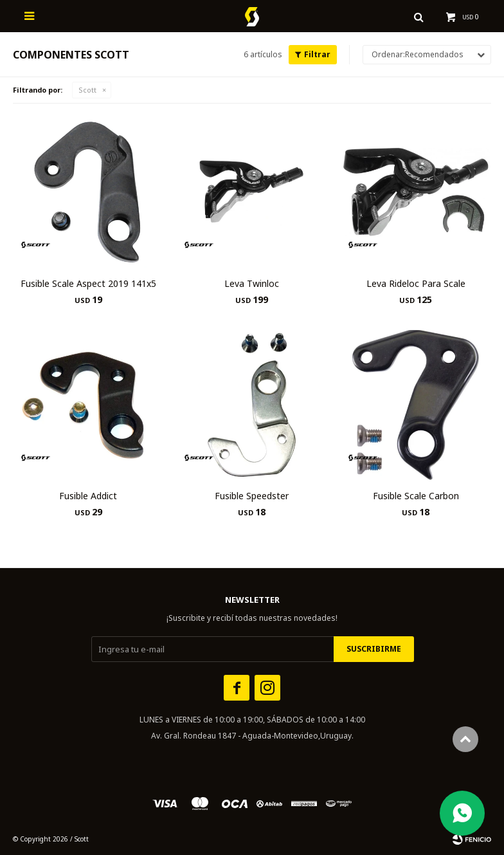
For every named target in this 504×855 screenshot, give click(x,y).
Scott (87, 90)
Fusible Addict (88, 496)
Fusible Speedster (252, 496)
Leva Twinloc (252, 283)
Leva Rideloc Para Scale (416, 283)
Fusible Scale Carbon (416, 496)
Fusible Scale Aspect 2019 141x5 (88, 283)
